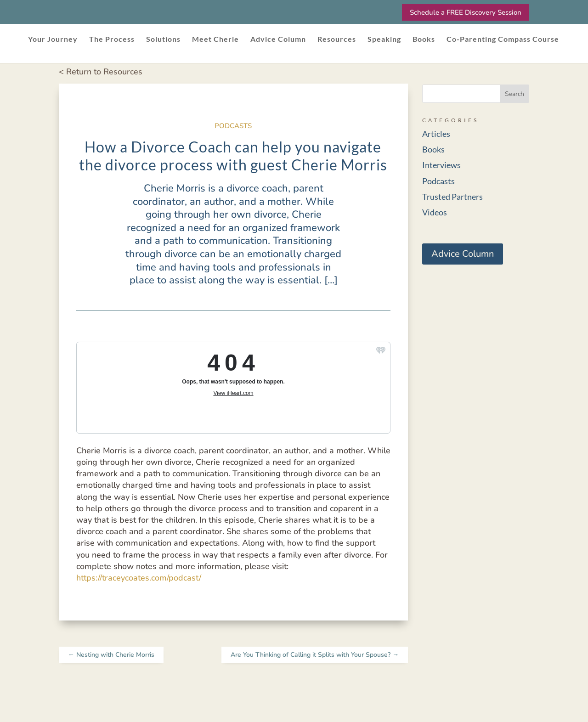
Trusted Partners (452, 197)
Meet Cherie (215, 39)
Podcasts (233, 126)
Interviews (441, 165)
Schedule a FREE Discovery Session (466, 12)
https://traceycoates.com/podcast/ (139, 578)
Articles (436, 134)
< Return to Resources (101, 72)
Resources (337, 39)
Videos (435, 212)
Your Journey (53, 39)
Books (424, 39)
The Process (112, 39)
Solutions (163, 39)
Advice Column (278, 39)
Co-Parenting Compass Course (503, 39)
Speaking (384, 39)
